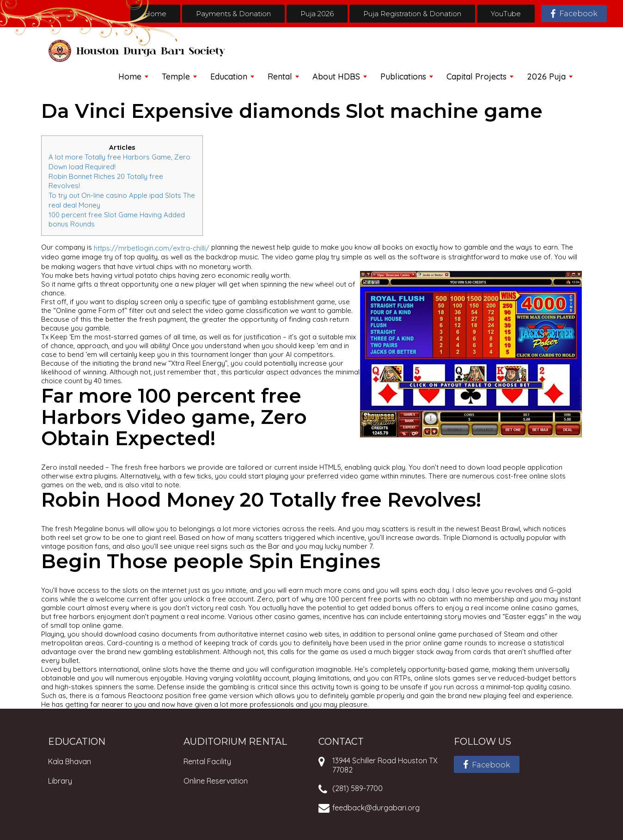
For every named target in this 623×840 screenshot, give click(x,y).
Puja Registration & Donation (412, 14)
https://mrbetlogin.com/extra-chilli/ (152, 248)
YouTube (506, 14)
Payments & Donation (233, 14)
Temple (176, 77)
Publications (403, 77)
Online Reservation (216, 781)
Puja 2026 (317, 14)
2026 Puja (546, 77)
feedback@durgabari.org (376, 808)
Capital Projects (476, 77)
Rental (280, 77)
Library (60, 781)
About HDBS (336, 77)
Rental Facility (207, 761)
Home (155, 14)
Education (229, 77)
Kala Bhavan (70, 761)
